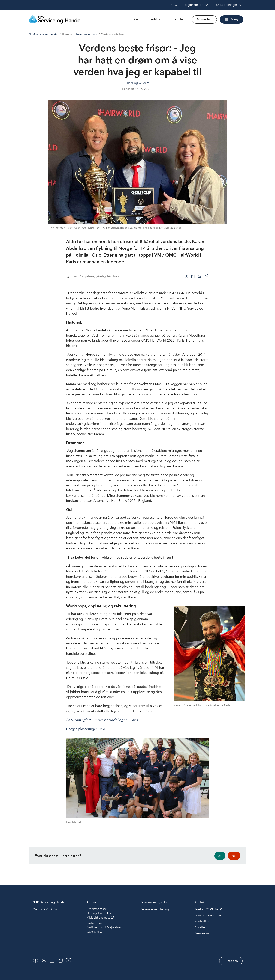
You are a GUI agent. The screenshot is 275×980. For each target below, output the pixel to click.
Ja (220, 856)
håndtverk (113, 276)
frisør (75, 276)
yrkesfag (101, 276)
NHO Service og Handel (43, 34)
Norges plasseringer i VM (85, 729)
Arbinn (155, 19)
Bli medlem (204, 19)
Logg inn (178, 19)
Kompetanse (87, 276)
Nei (234, 856)
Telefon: (208, 909)
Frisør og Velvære (87, 34)
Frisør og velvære (138, 83)
